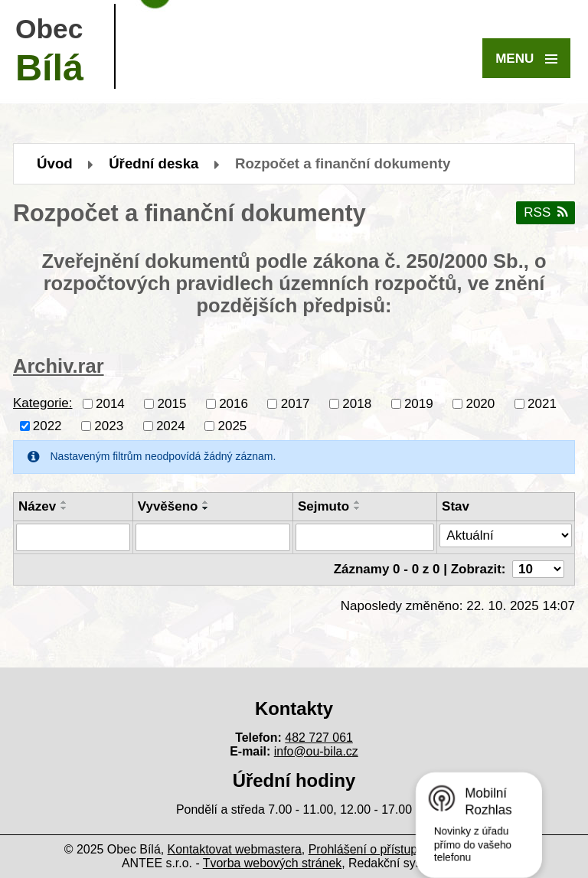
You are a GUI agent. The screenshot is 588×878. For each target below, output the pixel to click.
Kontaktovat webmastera (235, 849)
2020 (480, 403)
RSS (545, 212)
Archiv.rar (59, 366)
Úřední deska (154, 163)
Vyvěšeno (168, 506)
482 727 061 (319, 738)
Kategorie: (43, 403)
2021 (542, 403)
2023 (109, 425)
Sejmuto (323, 506)
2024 (171, 425)
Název (37, 506)
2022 (47, 425)
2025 (232, 425)
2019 (419, 403)
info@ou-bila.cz (316, 751)
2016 (234, 403)
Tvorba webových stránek (272, 863)
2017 (296, 403)
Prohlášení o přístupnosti (376, 849)
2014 (110, 403)
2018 (357, 403)
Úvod (55, 163)
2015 (172, 403)
